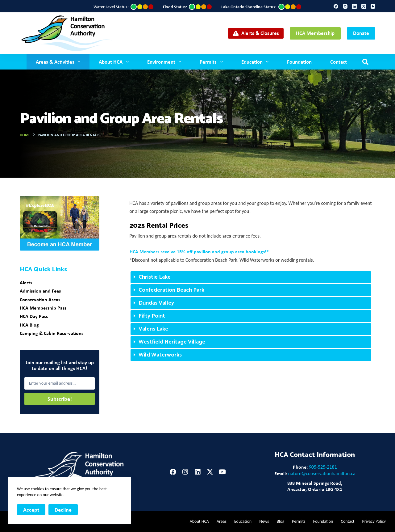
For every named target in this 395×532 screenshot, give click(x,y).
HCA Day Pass (34, 316)
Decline (63, 510)
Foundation (299, 62)
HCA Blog (29, 325)
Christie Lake (155, 277)
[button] (251, 277)
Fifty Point (152, 316)
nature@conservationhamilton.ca (322, 473)
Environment (165, 62)
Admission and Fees (40, 291)
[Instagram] (345, 6)
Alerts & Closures (256, 33)
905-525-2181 (323, 467)
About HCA (115, 62)
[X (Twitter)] (364, 6)
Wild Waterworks (160, 355)
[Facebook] (336, 6)
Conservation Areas (40, 299)
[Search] (365, 62)
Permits (212, 62)
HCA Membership (315, 33)
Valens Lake (153, 329)
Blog (280, 521)
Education (256, 62)
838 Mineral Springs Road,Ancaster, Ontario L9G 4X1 (315, 486)
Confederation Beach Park (171, 290)
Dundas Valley (156, 303)
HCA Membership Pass (43, 308)
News (264, 521)
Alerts (26, 282)
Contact (339, 62)
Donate (361, 33)
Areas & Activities (59, 62)
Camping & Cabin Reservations (52, 333)
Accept (31, 510)
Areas (222, 521)
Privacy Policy (374, 521)
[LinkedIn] (354, 6)
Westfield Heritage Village (172, 342)
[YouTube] (373, 6)
